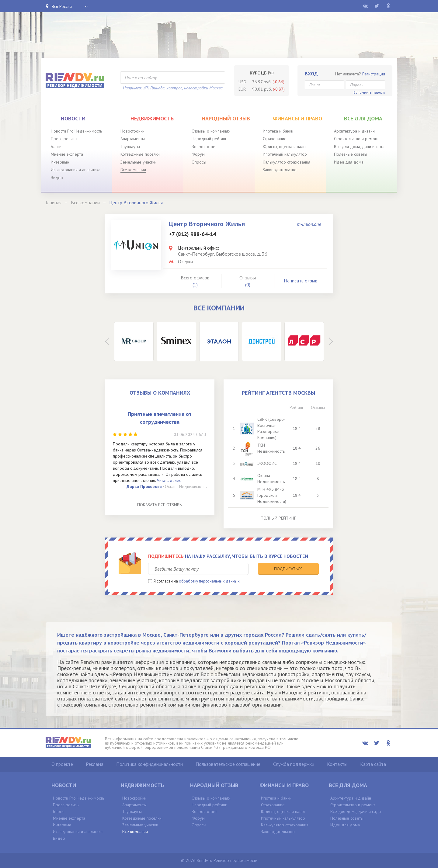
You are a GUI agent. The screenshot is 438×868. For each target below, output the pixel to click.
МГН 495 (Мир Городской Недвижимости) (272, 495)
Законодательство (280, 170)
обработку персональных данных (209, 581)
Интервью (60, 162)
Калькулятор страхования (287, 162)
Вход (311, 74)
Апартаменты (133, 139)
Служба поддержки (294, 764)
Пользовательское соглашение (228, 764)
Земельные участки (138, 162)
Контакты (337, 764)
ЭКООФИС (267, 463)
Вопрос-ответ (204, 147)
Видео (57, 178)
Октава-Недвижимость (186, 486)
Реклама (95, 764)
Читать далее (169, 480)
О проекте (62, 764)
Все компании (133, 170)
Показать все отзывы (160, 505)
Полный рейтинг (278, 518)
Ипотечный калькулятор (285, 154)
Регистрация (374, 74)
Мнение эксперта (67, 154)
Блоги (56, 147)
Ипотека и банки (278, 131)
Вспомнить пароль (369, 92)
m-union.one (309, 224)
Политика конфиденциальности (149, 764)
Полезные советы (351, 154)
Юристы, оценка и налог (285, 147)
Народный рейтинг (209, 139)
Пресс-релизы (64, 139)
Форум (198, 154)
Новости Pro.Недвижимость (76, 131)
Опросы (199, 162)
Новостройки (132, 131)
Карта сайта (373, 764)
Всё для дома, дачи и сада (359, 147)
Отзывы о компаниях (211, 131)
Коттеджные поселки (140, 154)
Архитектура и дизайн (354, 131)
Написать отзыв (301, 281)
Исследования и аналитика (76, 170)
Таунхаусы (130, 147)
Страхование (275, 139)
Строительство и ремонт (356, 139)
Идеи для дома (349, 162)
